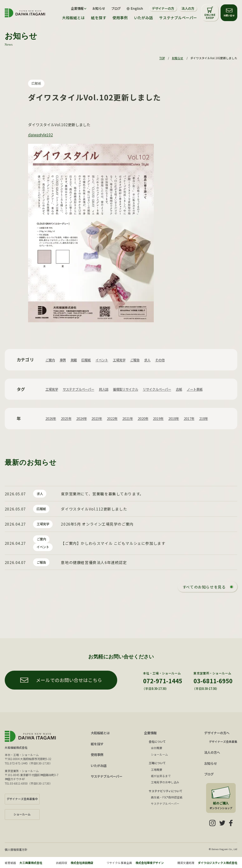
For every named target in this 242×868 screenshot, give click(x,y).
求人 (147, 360)
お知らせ (99, 8)
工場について (157, 763)
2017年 (189, 418)
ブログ (116, 8)
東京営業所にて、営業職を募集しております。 (102, 494)
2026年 (51, 418)
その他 (160, 360)
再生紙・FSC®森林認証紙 (167, 797)
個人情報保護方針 (16, 850)
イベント (102, 360)
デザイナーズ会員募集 (223, 742)
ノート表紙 (195, 389)
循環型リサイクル (125, 389)
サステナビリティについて (166, 791)
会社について (157, 742)
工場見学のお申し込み (165, 782)
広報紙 (36, 83)
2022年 (112, 418)
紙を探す (99, 18)
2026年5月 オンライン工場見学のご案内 (97, 524)
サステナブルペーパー (178, 18)
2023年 (97, 418)
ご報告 (135, 360)
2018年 (174, 418)
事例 (63, 360)
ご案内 (50, 360)
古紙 (179, 389)
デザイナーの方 (163, 8)
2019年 (158, 418)
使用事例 (120, 18)
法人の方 (188, 8)
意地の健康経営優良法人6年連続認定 (94, 562)
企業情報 (150, 733)
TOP (162, 58)
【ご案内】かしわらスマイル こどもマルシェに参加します (113, 543)
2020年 (143, 418)
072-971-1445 (163, 681)
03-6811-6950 (213, 681)
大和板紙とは (73, 18)
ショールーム (159, 755)
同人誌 (104, 389)
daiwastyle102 (40, 135)
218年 (204, 418)
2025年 (66, 418)
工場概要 (157, 770)
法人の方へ (212, 752)
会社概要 (157, 748)
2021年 (128, 418)
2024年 (82, 418)
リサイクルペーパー (157, 389)
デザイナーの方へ (217, 733)
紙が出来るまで (161, 776)
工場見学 (119, 360)
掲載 (74, 360)
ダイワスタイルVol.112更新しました (94, 509)
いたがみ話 (143, 18)
